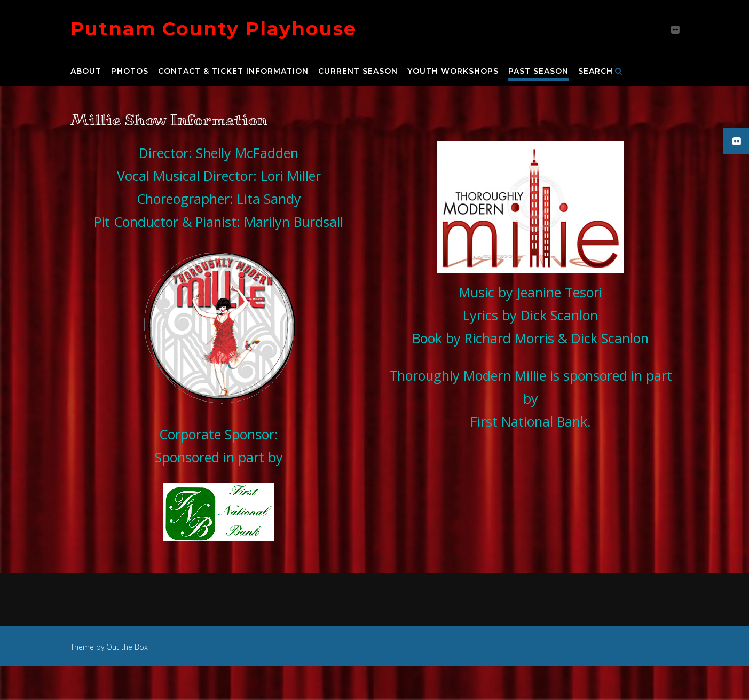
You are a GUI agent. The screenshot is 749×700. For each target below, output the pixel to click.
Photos (130, 72)
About (86, 72)
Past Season (538, 72)
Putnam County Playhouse (214, 29)
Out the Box (127, 647)
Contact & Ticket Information (233, 72)
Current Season (358, 72)
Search (600, 72)
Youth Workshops (453, 72)
